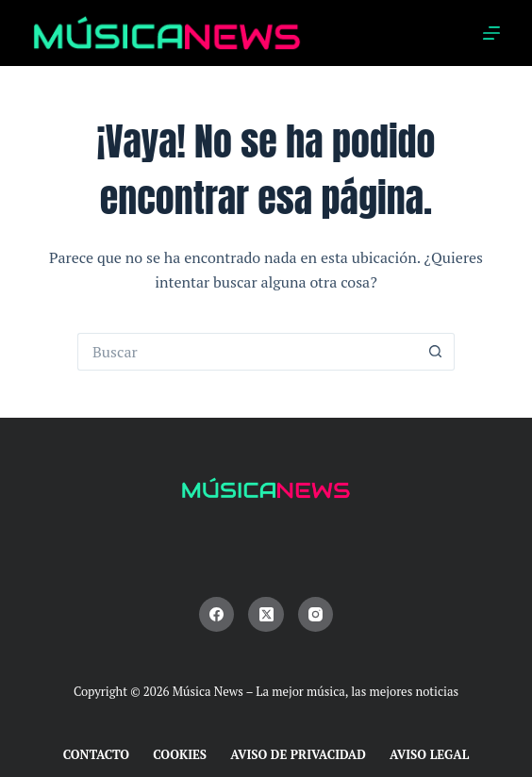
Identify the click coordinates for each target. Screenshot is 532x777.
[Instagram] (316, 615)
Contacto (97, 755)
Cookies (180, 755)
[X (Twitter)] (266, 615)
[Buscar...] (247, 352)
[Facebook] (217, 615)
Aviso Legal (429, 755)
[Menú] (491, 33)
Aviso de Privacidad (298, 755)
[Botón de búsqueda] (436, 352)
